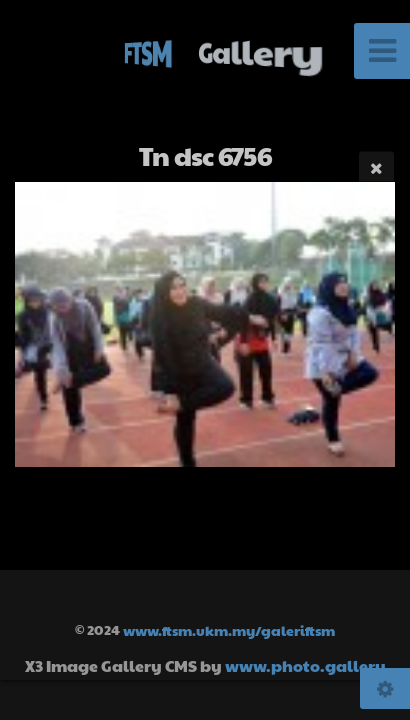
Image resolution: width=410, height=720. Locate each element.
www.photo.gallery (305, 665)
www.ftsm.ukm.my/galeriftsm (229, 629)
